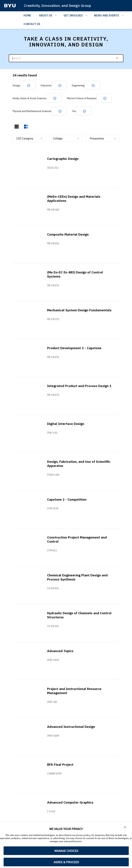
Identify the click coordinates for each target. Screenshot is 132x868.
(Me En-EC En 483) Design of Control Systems (77, 275)
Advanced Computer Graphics (71, 803)
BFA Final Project (61, 765)
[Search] (66, 58)
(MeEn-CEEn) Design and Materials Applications (76, 199)
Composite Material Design (69, 235)
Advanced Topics (61, 652)
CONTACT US (32, 24)
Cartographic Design (64, 159)
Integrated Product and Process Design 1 (74, 389)
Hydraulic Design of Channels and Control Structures (75, 616)
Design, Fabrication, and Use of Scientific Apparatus (72, 464)
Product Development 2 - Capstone (76, 349)
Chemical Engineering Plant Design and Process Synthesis (79, 578)
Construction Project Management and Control (79, 540)
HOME (27, 15)
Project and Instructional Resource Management (76, 691)
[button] (125, 827)
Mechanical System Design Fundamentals (69, 313)
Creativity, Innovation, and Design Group (58, 5)
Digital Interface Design (67, 424)
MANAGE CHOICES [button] (66, 851)
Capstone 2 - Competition (68, 500)
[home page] (10, 6)
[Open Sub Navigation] (56, 15)
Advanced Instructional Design (72, 727)
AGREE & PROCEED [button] (66, 862)
